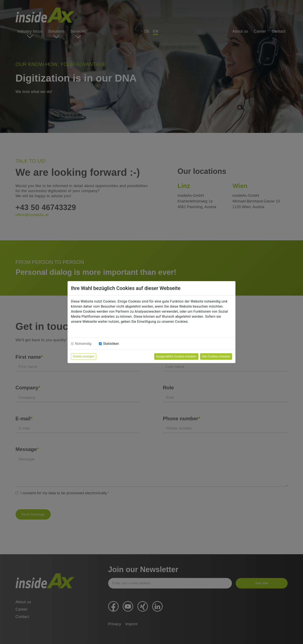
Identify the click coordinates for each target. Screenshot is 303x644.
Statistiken (111, 344)
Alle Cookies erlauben (216, 356)
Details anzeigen (84, 356)
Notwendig (83, 344)
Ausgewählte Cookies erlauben (176, 356)
